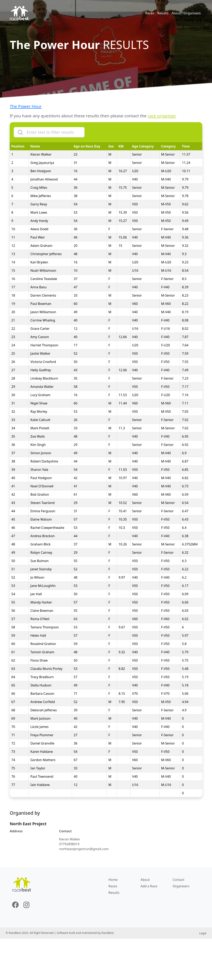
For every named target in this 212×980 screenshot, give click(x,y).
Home (113, 880)
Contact (178, 880)
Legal (203, 933)
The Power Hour (26, 106)
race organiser (162, 116)
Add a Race (149, 886)
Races (150, 13)
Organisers (192, 13)
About (176, 13)
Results (163, 13)
